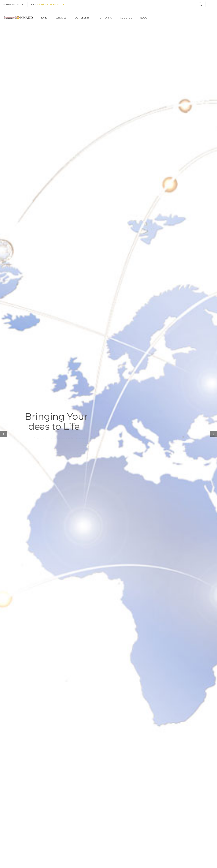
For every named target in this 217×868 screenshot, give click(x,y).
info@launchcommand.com (51, 4)
